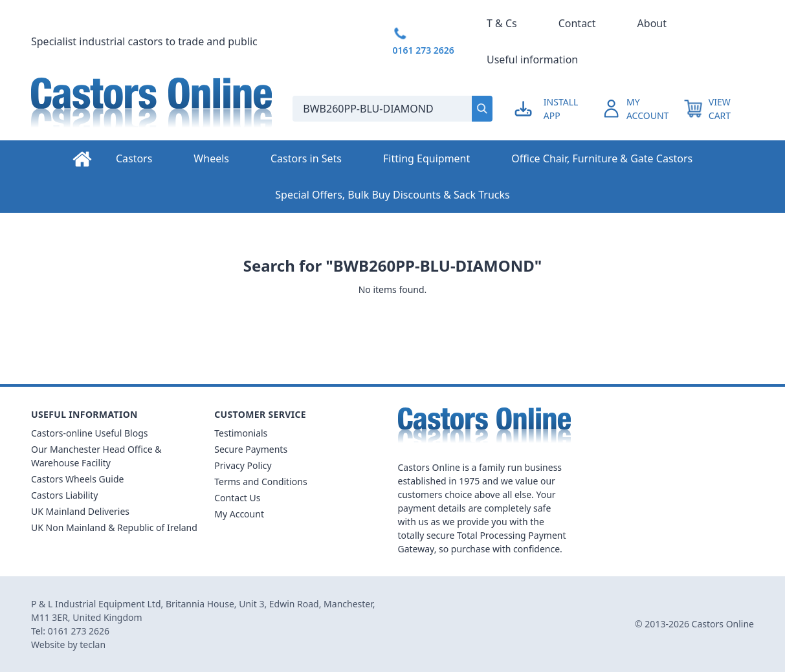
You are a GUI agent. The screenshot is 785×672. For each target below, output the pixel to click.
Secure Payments (251, 449)
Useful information (532, 60)
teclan (93, 645)
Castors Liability (65, 495)
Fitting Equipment (426, 158)
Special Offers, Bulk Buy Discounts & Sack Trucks (392, 195)
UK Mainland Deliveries (80, 511)
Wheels (211, 158)
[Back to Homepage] (151, 109)
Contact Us (237, 498)
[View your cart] (719, 109)
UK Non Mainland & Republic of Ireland (114, 527)
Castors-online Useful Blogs (90, 433)
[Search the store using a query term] (377, 109)
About (652, 23)
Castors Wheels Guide (77, 479)
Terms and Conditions (260, 482)
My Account (239, 514)
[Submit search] (482, 109)
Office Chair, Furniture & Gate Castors (602, 158)
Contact (577, 23)
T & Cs (502, 23)
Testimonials (241, 433)
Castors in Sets (306, 158)
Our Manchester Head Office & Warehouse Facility (96, 456)
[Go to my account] (557, 109)
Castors (134, 158)
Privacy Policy (243, 465)
